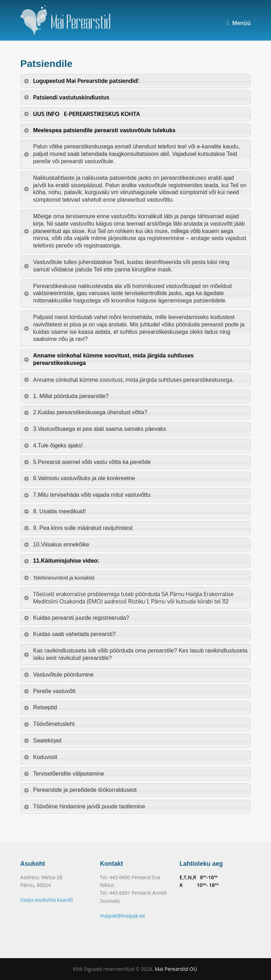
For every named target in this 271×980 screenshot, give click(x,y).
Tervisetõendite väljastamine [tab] (64, 774)
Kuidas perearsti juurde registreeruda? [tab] (76, 618)
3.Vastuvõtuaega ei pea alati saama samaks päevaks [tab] (95, 429)
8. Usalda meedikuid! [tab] (55, 511)
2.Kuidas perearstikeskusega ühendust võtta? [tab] (86, 412)
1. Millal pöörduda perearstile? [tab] (66, 396)
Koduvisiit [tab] (41, 757)
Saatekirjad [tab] (43, 740)
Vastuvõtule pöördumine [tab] (59, 675)
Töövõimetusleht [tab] (49, 724)
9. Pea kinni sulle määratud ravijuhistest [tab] (78, 528)
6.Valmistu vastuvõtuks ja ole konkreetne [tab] (79, 478)
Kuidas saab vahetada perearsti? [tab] (70, 634)
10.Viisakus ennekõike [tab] (56, 544)
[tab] (136, 81)
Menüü (239, 23)
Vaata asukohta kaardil (47, 900)
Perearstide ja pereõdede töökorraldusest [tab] (80, 790)
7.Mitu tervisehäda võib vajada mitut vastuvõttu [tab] (87, 495)
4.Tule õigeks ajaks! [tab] (53, 445)
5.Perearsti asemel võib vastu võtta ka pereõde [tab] (87, 462)
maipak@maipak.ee (122, 916)
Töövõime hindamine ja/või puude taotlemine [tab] (85, 806)
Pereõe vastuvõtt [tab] (50, 691)
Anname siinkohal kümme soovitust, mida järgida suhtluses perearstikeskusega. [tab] (129, 380)
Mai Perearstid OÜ (176, 969)
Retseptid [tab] (40, 707)
